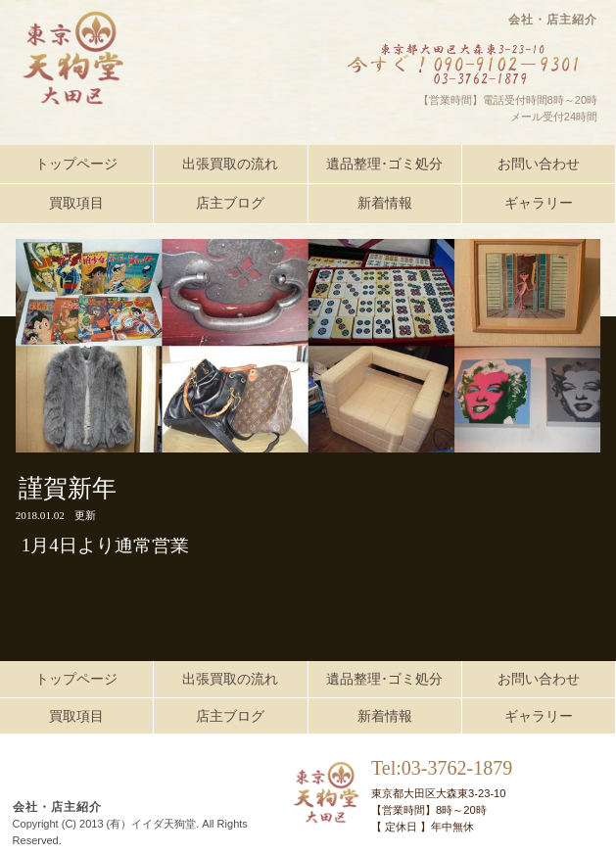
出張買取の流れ (230, 164)
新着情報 (385, 203)
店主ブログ (230, 203)
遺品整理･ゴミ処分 (384, 164)
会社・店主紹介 (553, 20)
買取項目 (76, 203)
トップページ (76, 164)
